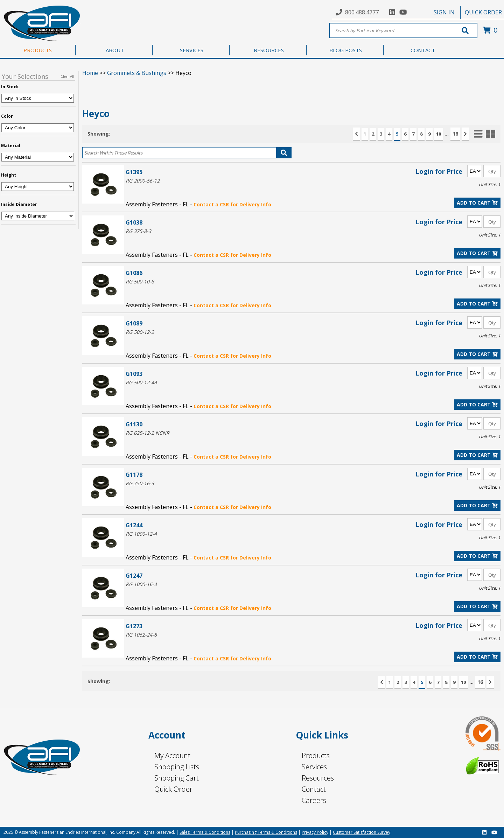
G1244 (134, 525)
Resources (318, 778)
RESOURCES (269, 50)
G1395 (134, 172)
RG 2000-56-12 (143, 181)
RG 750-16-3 (140, 483)
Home (90, 73)
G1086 (134, 273)
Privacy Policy (315, 832)
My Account (172, 755)
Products (316, 755)
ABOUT (115, 50)
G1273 (134, 626)
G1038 (134, 222)
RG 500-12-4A (141, 382)
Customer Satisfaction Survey (362, 832)
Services (314, 767)
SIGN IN (444, 12)
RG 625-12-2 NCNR (148, 433)
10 (439, 134)
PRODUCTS (38, 50)
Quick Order (173, 789)
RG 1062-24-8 (141, 635)
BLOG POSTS (346, 50)
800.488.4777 (362, 12)
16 (455, 134)
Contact (314, 789)
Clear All (67, 76)
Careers (314, 800)
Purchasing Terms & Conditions (266, 832)
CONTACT (423, 50)
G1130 (134, 424)
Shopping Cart (177, 778)
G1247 (134, 575)
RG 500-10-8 (140, 281)
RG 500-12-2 (140, 332)
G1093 (134, 374)
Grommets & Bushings (137, 73)
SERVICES (192, 50)
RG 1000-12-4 (141, 534)
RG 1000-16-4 (141, 584)
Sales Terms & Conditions (205, 832)
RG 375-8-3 (138, 231)
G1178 (134, 475)
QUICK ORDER (483, 12)
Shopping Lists (177, 767)
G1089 (134, 323)
